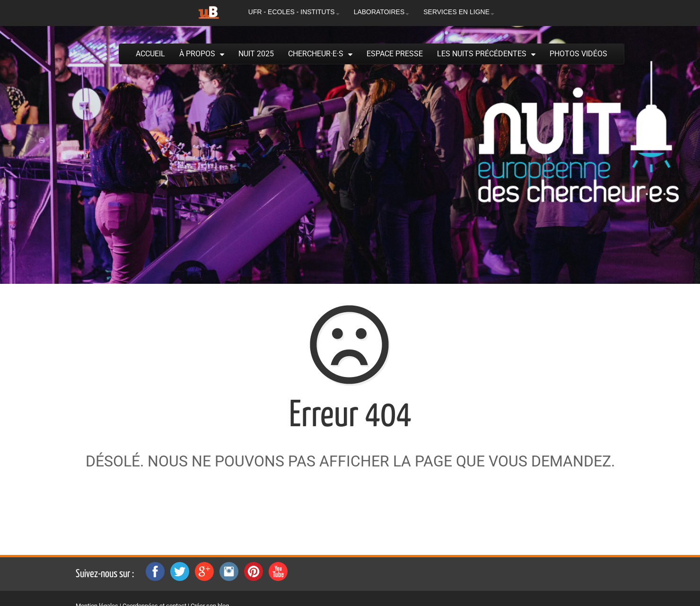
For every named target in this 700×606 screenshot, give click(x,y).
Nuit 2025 (256, 54)
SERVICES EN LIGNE (459, 12)
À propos (197, 54)
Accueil (150, 54)
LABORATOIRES (382, 12)
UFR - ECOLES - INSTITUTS (294, 12)
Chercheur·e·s (316, 54)
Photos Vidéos (578, 54)
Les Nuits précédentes (482, 54)
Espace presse (395, 54)
